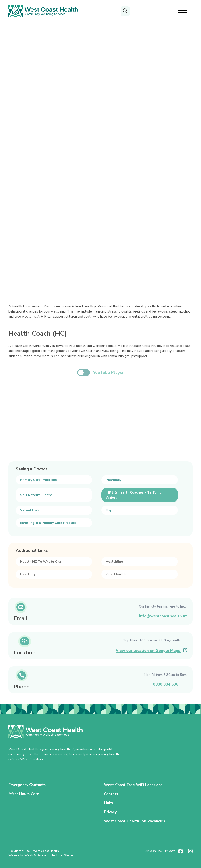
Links (108, 803)
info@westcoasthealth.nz (163, 616)
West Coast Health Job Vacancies (134, 821)
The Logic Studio (61, 855)
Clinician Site (153, 851)
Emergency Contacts (27, 785)
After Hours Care (24, 794)
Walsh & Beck (34, 855)
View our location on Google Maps (152, 651)
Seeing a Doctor (44, 88)
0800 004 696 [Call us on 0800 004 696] (166, 684)
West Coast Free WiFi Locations (133, 785)
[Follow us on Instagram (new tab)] (190, 853)
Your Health (19, 88)
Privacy (110, 812)
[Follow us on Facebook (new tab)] (181, 853)
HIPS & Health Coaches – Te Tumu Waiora (93, 88)
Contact (111, 794)
